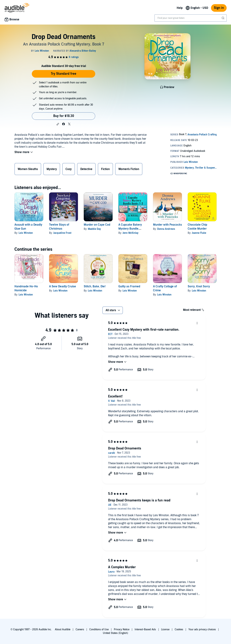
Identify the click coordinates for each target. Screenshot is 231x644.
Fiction (105, 169)
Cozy (69, 169)
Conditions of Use (99, 629)
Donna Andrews (166, 229)
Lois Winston (26, 233)
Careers (80, 629)
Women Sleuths (28, 169)
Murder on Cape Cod (97, 225)
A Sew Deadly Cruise (63, 286)
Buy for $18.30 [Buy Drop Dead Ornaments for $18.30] (64, 116)
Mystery (52, 169)
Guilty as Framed (129, 286)
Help (180, 8)
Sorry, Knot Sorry (199, 286)
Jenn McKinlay (130, 233)
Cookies (179, 629)
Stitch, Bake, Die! (95, 286)
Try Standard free (64, 74)
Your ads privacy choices (202, 629)
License (165, 629)
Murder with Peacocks (167, 225)
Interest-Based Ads (145, 629)
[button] (58, 124)
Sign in (219, 8)
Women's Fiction (129, 169)
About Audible (63, 629)
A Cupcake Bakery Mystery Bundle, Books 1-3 (130, 229)
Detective (86, 169)
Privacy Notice (122, 629)
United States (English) (115, 633)
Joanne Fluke (199, 233)
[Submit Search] (223, 18)
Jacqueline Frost (62, 233)
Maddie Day (94, 229)
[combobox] (191, 18)
